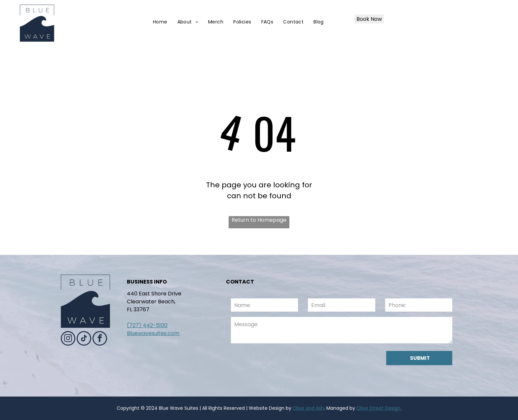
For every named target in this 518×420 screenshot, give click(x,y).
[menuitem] (160, 22)
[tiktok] (84, 339)
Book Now (369, 19)
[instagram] (68, 339)
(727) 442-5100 (147, 325)
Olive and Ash (308, 408)
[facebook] (100, 339)
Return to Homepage (259, 220)
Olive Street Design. (379, 408)
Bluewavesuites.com (153, 333)
